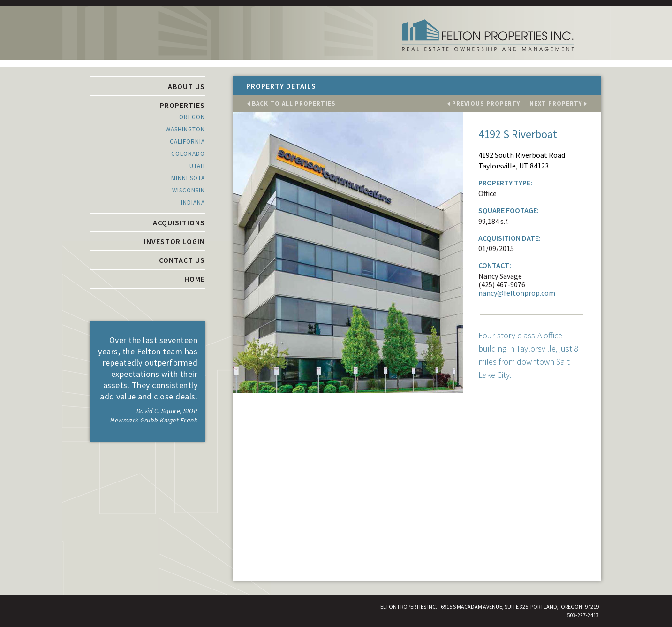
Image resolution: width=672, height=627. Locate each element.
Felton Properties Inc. (488, 36)
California (187, 141)
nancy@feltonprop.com (517, 293)
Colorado (188, 154)
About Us (186, 86)
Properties (182, 105)
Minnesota (188, 178)
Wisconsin (189, 190)
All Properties (294, 103)
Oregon (192, 117)
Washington (185, 129)
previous (486, 103)
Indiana (193, 203)
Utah (197, 166)
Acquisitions (179, 222)
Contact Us (182, 260)
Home (195, 279)
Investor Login (174, 241)
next (556, 103)
